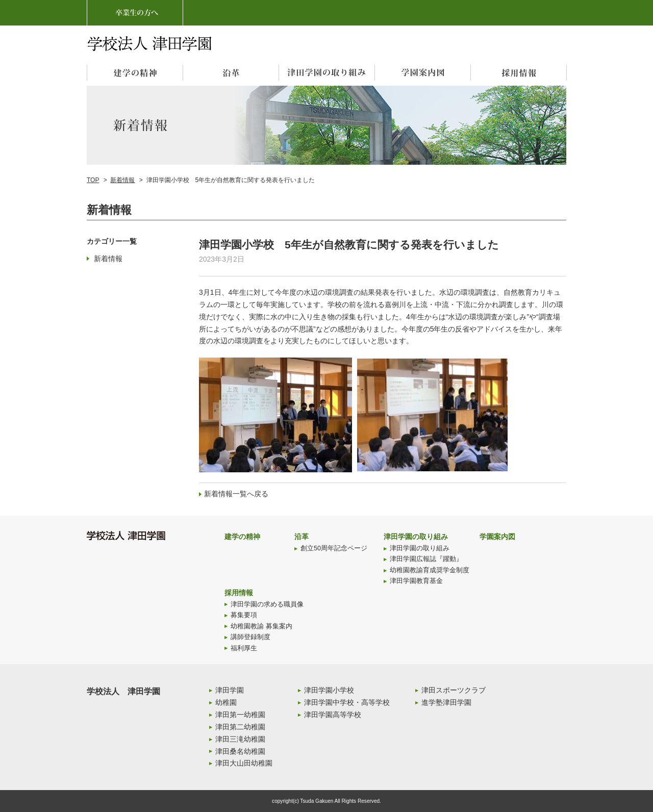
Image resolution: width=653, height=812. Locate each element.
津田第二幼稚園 (240, 727)
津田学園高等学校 (333, 715)
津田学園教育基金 (416, 581)
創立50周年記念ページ (334, 548)
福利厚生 (244, 648)
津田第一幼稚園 (240, 715)
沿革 (302, 537)
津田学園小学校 (329, 690)
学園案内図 (497, 537)
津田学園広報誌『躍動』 (426, 559)
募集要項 (244, 615)
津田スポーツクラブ (454, 690)
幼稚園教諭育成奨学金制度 (430, 570)
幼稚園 (226, 702)
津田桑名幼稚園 (240, 751)
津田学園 (230, 690)
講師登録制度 (250, 637)
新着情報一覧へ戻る (236, 494)
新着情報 (122, 180)
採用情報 (239, 593)
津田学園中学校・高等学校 (347, 702)
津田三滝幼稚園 (240, 739)
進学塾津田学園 (446, 702)
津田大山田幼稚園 (244, 763)
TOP (93, 180)
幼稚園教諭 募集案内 (261, 626)
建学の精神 (242, 537)
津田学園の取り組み (416, 537)
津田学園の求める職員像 (267, 604)
